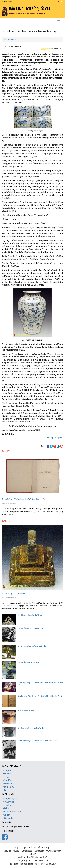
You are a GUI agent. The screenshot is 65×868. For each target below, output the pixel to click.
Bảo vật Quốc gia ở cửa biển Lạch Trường (29, 662)
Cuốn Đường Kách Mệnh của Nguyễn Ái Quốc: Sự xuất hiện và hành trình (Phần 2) (40, 696)
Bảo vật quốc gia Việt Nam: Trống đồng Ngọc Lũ (31, 728)
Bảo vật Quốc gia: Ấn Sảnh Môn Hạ (13, 594)
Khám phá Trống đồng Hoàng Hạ (27, 711)
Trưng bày (8, 780)
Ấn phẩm (7, 815)
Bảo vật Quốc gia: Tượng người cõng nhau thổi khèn (32, 646)
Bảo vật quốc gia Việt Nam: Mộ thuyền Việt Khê (31, 628)
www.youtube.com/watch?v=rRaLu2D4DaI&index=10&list (21, 430)
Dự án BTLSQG (9, 787)
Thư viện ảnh (9, 805)
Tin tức (7, 777)
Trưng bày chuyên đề (11, 799)
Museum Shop (9, 818)
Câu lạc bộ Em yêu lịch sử (13, 812)
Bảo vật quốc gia (15, 40)
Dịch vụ (7, 809)
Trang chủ (6, 40)
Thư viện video (9, 802)
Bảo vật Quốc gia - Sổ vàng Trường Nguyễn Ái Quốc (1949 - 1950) (23, 499)
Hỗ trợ (6, 790)
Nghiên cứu (8, 784)
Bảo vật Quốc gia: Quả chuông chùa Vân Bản (30, 615)
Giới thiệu (8, 774)
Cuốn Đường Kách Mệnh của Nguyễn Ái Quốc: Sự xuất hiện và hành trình (38, 741)
